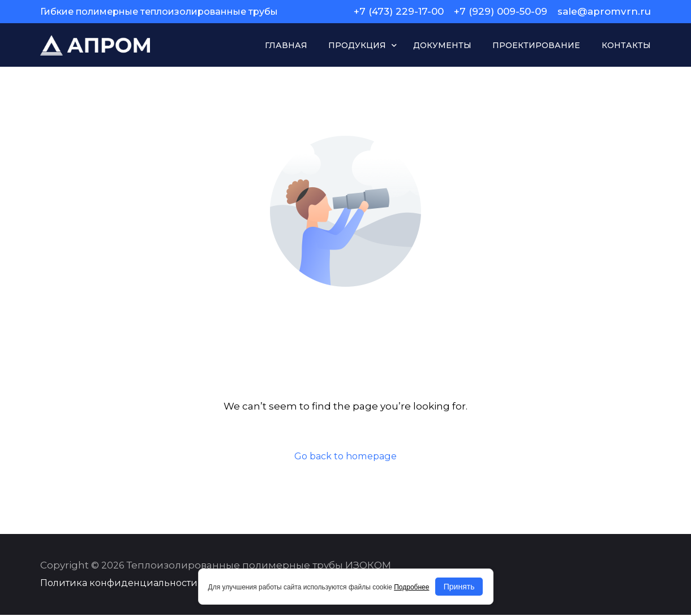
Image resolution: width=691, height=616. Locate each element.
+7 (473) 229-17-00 (399, 12)
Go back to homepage (346, 456)
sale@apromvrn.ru (604, 12)
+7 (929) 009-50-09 (501, 12)
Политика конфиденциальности (119, 584)
